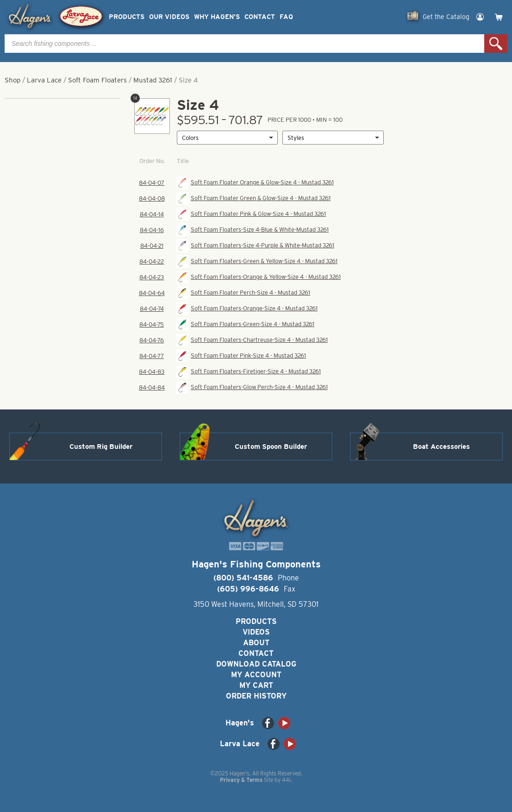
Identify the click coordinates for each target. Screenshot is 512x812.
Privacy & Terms (241, 780)
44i (286, 780)
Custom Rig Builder (101, 447)
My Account (256, 675)
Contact (260, 17)
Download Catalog (256, 664)
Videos (256, 632)
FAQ (286, 17)
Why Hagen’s (217, 17)
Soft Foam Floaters (97, 80)
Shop (12, 80)
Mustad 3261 (153, 80)
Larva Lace (44, 80)
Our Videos (169, 17)
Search (496, 44)
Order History (256, 696)
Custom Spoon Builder (271, 447)
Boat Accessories (441, 447)
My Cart (256, 685)
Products (127, 17)
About (256, 643)
